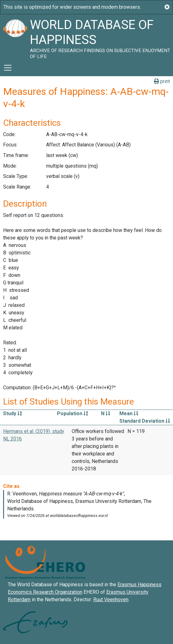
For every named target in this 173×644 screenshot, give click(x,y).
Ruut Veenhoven (111, 600)
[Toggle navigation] (8, 68)
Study (12, 413)
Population (72, 413)
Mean (129, 413)
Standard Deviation (145, 421)
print (162, 81)
